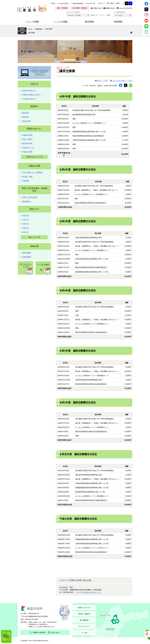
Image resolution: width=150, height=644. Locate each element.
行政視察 (26, 181)
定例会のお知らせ (29, 90)
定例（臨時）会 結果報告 (32, 172)
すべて (95, 15)
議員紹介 (34, 106)
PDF (109, 15)
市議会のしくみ (28, 147)
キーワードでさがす (73, 12)
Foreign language (78, 3)
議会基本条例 (27, 143)
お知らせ (34, 84)
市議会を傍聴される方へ (32, 95)
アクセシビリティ (84, 626)
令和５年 (26, 228)
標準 (108, 3)
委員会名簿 (27, 121)
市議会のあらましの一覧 (34, 157)
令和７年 (26, 220)
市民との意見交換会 (30, 197)
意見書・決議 (27, 177)
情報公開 (34, 246)
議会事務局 (64, 587)
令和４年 (26, 232)
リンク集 (84, 633)
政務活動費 (27, 257)
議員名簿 (26, 113)
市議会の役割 (27, 135)
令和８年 (26, 215)
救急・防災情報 (62, 8)
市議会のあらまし (34, 129)
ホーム (30, 29)
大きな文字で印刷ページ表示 (122, 81)
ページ (102, 15)
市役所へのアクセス (84, 608)
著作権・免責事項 (84, 614)
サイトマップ (91, 3)
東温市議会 (39, 29)
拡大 (112, 3)
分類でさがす (97, 8)
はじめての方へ (64, 3)
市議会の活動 (34, 166)
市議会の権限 (27, 152)
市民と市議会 (27, 139)
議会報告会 (27, 201)
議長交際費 (32, 33)
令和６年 (26, 224)
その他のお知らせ (29, 99)
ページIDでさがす (119, 12)
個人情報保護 (84, 620)
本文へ (53, 3)
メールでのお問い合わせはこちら (88, 592)
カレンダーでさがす (126, 8)
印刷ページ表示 (102, 81)
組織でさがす (111, 8)
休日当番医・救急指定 (80, 8)
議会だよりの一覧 (34, 237)
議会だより (34, 209)
